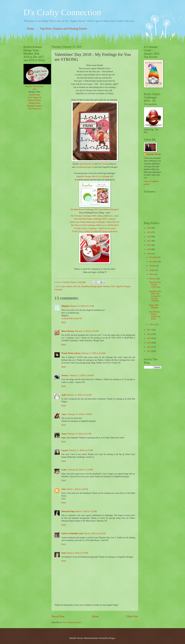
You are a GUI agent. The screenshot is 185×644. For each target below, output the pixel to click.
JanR (64, 395)
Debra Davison (68, 331)
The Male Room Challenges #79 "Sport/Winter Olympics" (95, 209)
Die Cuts (77, 286)
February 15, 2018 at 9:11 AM (82, 306)
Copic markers (67, 286)
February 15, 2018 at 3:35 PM (87, 331)
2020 (149, 245)
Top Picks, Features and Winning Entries (63, 29)
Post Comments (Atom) (72, 622)
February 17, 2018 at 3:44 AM (82, 375)
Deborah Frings (68, 511)
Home (31, 29)
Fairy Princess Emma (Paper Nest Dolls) (155, 315)
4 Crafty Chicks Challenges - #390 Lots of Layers (95, 228)
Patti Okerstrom (35, 109)
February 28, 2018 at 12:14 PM (81, 470)
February (153, 279)
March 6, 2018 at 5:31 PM (78, 553)
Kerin (64, 553)
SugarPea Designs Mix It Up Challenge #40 (95, 176)
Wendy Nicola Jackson (71, 353)
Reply (64, 322)
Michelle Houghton (35, 106)
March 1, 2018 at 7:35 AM (86, 511)
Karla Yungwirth (35, 97)
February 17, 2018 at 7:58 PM (80, 414)
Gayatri (65, 450)
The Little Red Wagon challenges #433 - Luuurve (95, 219)
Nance (64, 434)
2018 (149, 254)
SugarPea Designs (123, 286)
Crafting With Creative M (72, 318)
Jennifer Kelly (35, 95)
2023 (149, 232)
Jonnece (65, 375)
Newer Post (58, 616)
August (152, 270)
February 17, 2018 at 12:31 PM (79, 395)
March (152, 274)
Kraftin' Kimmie (35, 100)
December (154, 257)
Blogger (112, 638)
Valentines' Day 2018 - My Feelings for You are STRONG (155, 296)
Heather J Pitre (35, 92)
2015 (149, 338)
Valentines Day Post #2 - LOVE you (155, 285)
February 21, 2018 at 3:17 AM (81, 450)
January (153, 324)
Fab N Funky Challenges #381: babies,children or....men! (95, 216)
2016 (149, 334)
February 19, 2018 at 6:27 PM (79, 434)
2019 (149, 249)
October (153, 266)
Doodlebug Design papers (92, 286)
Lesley (64, 470)
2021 (149, 241)
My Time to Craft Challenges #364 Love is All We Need (95, 225)
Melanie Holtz (34, 103)
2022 (149, 237)
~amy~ (64, 414)
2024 (149, 228)
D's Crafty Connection (62, 12)
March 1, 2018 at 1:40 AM (77, 489)
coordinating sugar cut (85, 167)
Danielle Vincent (154, 154)
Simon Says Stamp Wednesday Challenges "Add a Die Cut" (95, 222)
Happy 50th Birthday (154, 306)
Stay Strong (103, 164)
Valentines (59, 290)
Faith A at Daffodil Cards (72, 534)
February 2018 (109, 286)
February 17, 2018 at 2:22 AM (94, 353)
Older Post (132, 616)
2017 (149, 330)
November (154, 262)
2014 (149, 343)
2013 (149, 347)
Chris (64, 489)
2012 (149, 351)
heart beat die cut (87, 164)
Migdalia (65, 306)
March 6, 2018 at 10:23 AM (95, 534)
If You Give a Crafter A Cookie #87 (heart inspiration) (95, 231)
